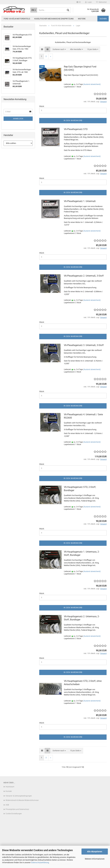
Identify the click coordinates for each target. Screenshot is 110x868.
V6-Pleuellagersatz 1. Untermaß (80, 201)
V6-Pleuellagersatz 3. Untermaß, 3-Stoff (84, 345)
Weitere (82, 19)
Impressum (10, 787)
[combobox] (59, 49)
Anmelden (18, 119)
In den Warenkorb (73, 121)
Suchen (103, 19)
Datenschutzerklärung (40, 862)
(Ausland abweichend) (92, 84)
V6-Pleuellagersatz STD (76, 129)
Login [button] (88, 2)
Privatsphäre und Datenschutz (17, 809)
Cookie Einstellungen (14, 814)
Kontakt (9, 791)
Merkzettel (101, 2)
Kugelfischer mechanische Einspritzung (54, 19)
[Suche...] (34, 10)
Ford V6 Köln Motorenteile (17, 19)
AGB (7, 805)
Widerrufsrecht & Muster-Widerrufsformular (22, 800)
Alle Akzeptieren (95, 852)
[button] (79, 2)
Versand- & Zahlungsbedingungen (19, 796)
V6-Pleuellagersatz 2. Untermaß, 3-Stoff (84, 276)
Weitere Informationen (95, 859)
